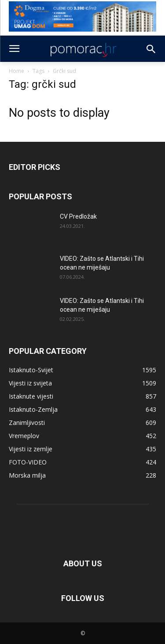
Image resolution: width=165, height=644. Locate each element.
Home (16, 71)
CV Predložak (78, 216)
